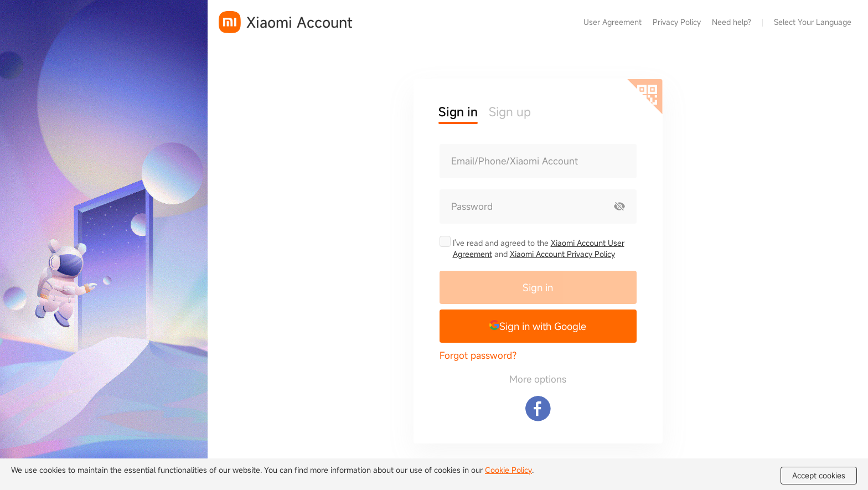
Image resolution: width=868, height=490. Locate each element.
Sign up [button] (510, 112)
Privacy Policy (677, 22)
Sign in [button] (458, 112)
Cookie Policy (508, 470)
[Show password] (619, 207)
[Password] (521, 207)
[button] (538, 326)
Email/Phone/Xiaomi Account (515, 161)
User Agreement (613, 22)
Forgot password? (478, 355)
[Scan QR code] (645, 97)
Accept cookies (819, 476)
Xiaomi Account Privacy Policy (562, 254)
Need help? (732, 22)
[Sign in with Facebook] (538, 409)
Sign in (538, 287)
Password (472, 207)
